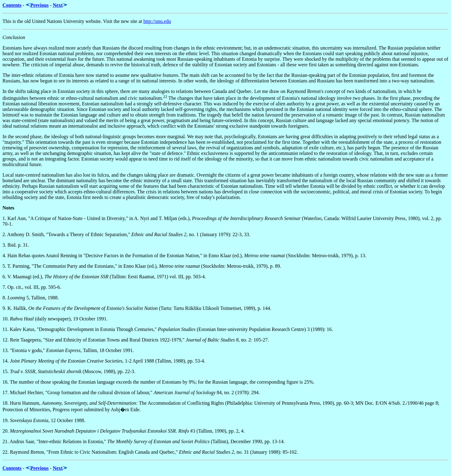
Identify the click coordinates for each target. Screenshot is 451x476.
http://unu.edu (157, 21)
